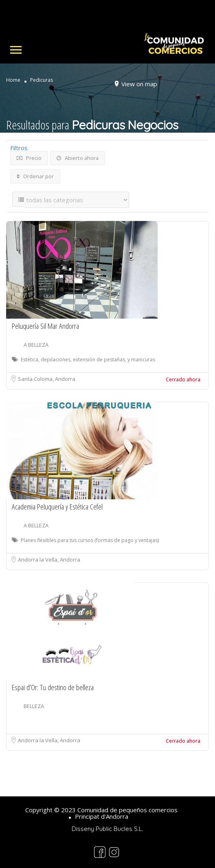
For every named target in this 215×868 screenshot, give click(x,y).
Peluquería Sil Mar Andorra (45, 326)
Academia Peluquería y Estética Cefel (57, 507)
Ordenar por (35, 176)
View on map (139, 84)
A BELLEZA (36, 345)
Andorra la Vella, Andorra (49, 560)
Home (13, 80)
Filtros (19, 148)
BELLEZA (34, 706)
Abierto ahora (78, 158)
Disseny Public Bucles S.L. (107, 829)
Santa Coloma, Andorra (47, 379)
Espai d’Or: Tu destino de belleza (53, 687)
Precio (29, 158)
